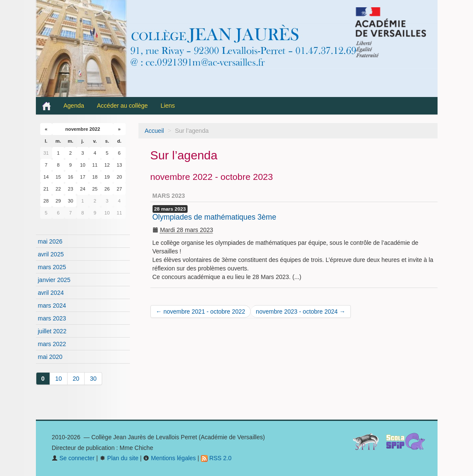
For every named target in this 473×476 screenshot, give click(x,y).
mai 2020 (50, 357)
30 (93, 379)
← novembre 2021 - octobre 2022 (201, 311)
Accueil (154, 131)
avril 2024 (51, 293)
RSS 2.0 (216, 458)
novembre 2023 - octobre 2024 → (301, 311)
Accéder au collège (122, 106)
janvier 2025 (54, 280)
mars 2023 (52, 318)
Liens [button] (169, 106)
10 (59, 379)
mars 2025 (52, 267)
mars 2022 (52, 344)
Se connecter (73, 458)
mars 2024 (52, 306)
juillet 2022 (52, 331)
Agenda (74, 106)
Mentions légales (169, 458)
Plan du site (119, 458)
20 (76, 379)
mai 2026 (50, 241)
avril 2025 (51, 254)
